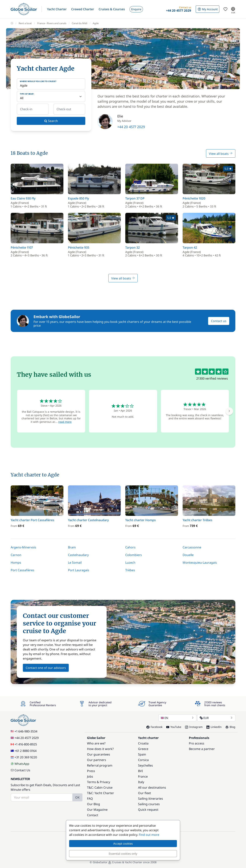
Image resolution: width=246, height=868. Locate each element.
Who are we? (96, 743)
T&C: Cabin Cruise (100, 787)
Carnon (16, 555)
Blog (230, 727)
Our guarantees (99, 754)
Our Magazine (97, 810)
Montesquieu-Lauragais (200, 562)
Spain (142, 754)
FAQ (90, 799)
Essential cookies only (123, 854)
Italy (141, 782)
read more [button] (65, 422)
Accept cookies (123, 843)
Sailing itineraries (151, 799)
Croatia (143, 743)
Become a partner (202, 749)
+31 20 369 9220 (24, 757)
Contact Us (20, 770)
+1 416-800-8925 (24, 744)
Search (51, 121)
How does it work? (100, 749)
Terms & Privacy (99, 782)
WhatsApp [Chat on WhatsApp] (20, 764)
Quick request (148, 810)
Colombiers (134, 555)
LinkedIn (214, 727)
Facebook (154, 727)
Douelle (188, 555)
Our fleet (145, 793)
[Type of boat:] (51, 97)
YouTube (174, 727)
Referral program (100, 765)
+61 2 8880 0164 (24, 751)
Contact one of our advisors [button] (46, 668)
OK (77, 797)
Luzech (130, 562)
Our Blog (93, 804)
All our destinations (152, 787)
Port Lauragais (79, 570)
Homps (16, 562)
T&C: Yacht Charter (101, 793)
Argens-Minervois (23, 547)
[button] (57, 9)
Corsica (143, 760)
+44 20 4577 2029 (131, 127)
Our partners (97, 760)
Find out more (149, 835)
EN (177, 718)
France (143, 776)
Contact (93, 815)
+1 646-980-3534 (24, 731)
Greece (143, 749)
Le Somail (75, 562)
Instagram (194, 727)
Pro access (197, 743)
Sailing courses (149, 804)
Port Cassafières (22, 570)
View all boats (221, 154)
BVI (140, 771)
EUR (216, 718)
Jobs (90, 776)
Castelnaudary (78, 555)
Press (91, 771)
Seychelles (145, 765)
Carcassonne (192, 547)
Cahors (130, 547)
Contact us (219, 321)
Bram (72, 547)
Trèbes (130, 570)
